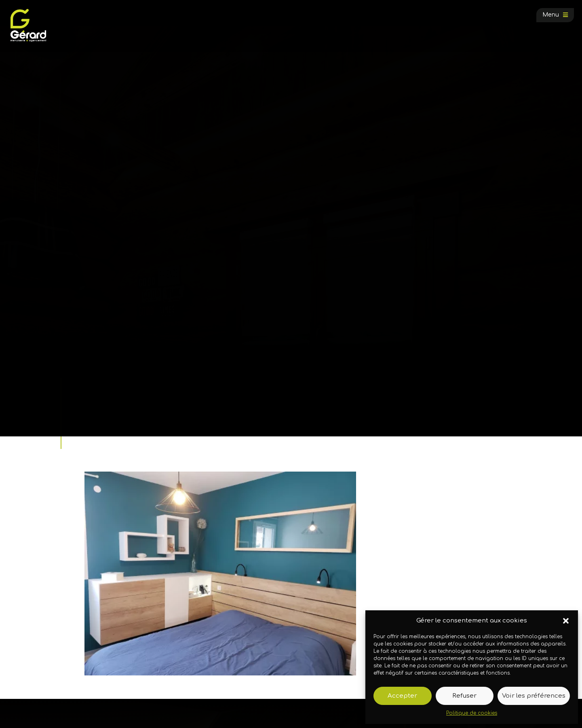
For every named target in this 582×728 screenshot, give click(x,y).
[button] (566, 621)
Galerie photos (124, 407)
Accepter (402, 696)
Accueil (91, 407)
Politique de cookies (472, 713)
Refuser (464, 696)
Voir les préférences (534, 696)
